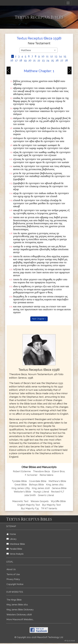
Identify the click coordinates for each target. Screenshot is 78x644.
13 (56, 56)
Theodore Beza (41, 471)
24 (48, 60)
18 (21, 60)
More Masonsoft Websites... (20, 619)
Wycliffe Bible (58, 501)
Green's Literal (46, 495)
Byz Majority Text (51, 505)
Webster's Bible (22, 492)
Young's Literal (41, 492)
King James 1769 (21, 488)
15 (65, 56)
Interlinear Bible (16, 544)
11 (47, 56)
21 (34, 60)
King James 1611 (55, 485)
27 (62, 60)
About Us (11, 569)
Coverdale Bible (38, 481)
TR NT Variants (49, 508)
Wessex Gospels (40, 501)
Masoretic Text (20, 501)
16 (12, 60)
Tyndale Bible (19, 481)
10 (43, 56)
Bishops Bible (36, 485)
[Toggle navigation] (68, 3)
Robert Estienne (22, 471)
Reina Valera (46, 475)
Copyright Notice (15, 584)
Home (11, 534)
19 (25, 60)
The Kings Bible (14, 600)
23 (43, 60)
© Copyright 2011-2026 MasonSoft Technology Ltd (39, 637)
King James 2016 (41, 488)
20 (30, 60)
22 (39, 60)
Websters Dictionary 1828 (19, 615)
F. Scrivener (31, 475)
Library (11, 539)
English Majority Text (29, 505)
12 (52, 56)
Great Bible (21, 485)
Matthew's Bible (57, 481)
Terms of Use (13, 574)
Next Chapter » (39, 319)
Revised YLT (58, 492)
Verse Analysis (15, 554)
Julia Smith (30, 495)
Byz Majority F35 (30, 508)
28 (66, 60)
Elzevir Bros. (59, 471)
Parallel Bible (14, 549)
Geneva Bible (59, 488)
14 (60, 56)
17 (16, 60)
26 (57, 60)
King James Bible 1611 (17, 605)
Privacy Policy (13, 579)
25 (52, 60)
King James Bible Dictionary (20, 610)
